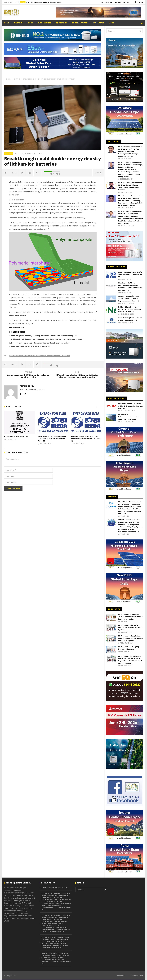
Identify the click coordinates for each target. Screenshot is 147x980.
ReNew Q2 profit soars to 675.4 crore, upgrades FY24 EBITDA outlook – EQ (129, 309)
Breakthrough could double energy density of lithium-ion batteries (40, 356)
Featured (9, 153)
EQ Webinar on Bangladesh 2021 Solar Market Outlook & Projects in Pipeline (130, 638)
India (23, 2)
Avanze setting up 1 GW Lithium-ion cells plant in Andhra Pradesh (28, 375)
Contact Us (106, 2)
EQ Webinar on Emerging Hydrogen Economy (129, 648)
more (98, 173)
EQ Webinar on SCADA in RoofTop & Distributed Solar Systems (130, 627)
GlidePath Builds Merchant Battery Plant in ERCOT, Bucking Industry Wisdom (47, 339)
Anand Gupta (33, 154)
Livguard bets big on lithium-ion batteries (31, 346)
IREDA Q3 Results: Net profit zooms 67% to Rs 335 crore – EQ (130, 274)
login (140, 2)
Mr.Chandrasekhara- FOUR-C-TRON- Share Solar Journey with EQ (130, 406)
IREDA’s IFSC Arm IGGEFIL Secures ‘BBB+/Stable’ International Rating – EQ (85, 439)
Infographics (45, 23)
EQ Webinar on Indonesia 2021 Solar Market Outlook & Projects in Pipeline (130, 617)
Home (7, 23)
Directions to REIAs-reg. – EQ (16, 436)
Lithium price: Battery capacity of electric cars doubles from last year (44, 336)
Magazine (19, 23)
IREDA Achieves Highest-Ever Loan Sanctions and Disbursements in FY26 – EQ (52, 439)
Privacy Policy (122, 2)
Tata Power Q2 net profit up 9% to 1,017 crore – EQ (130, 319)
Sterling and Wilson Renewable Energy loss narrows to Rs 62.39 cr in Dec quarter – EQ (130, 286)
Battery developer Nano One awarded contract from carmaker (40, 343)
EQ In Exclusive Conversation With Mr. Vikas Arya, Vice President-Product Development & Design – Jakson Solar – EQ (130, 151)
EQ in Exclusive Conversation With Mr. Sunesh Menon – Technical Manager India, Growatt (130, 186)
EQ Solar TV (62, 23)
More (111, 23)
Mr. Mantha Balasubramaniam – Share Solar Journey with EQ (129, 417)
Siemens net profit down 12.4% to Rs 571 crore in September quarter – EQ (129, 298)
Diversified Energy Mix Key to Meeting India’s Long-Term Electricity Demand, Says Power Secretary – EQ (45, 2)
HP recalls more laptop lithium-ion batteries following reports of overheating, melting (77, 375)
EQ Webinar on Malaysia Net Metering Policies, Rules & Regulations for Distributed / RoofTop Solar (130, 660)
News (31, 23)
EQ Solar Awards (80, 23)
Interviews (99, 23)
